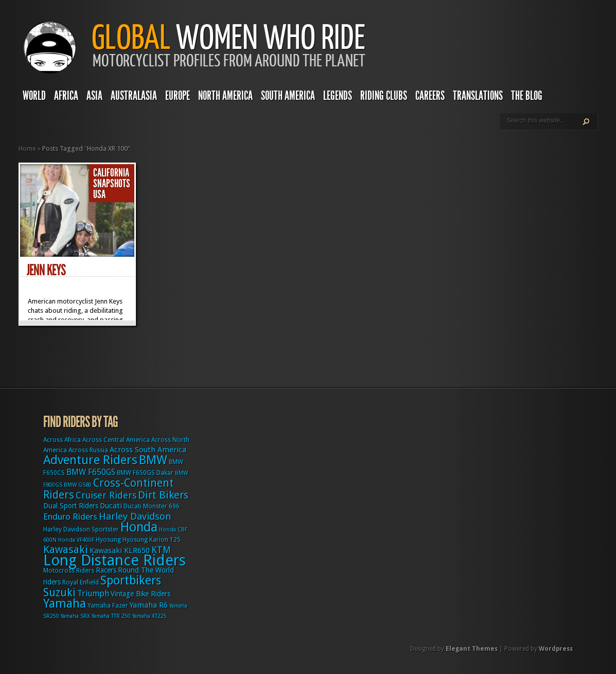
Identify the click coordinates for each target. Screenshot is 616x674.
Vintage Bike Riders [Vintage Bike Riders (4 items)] (140, 594)
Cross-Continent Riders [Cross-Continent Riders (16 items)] (108, 489)
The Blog (527, 96)
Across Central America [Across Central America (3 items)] (116, 440)
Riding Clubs (384, 96)
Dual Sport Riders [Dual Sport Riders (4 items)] (71, 506)
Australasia (134, 96)
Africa (66, 96)
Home (27, 148)
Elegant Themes (472, 649)
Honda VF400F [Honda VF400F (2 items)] (76, 540)
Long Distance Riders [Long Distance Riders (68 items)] (115, 560)
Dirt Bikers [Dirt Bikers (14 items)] (163, 495)
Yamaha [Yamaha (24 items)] (65, 604)
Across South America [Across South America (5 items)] (148, 450)
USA (99, 194)
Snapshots (112, 184)
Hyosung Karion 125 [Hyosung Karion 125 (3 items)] (152, 540)
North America (225, 96)
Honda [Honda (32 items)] (139, 527)
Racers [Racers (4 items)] (106, 570)
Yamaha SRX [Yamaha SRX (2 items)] (75, 616)
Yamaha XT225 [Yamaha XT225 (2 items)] (149, 616)
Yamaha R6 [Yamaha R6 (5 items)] (149, 605)
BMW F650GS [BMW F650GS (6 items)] (91, 472)
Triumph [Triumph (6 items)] (93, 593)
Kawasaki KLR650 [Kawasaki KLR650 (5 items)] (120, 551)
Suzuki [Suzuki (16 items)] (59, 592)
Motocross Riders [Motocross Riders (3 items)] (69, 571)
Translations (478, 96)
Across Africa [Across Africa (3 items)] (62, 440)
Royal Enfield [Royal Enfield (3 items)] (81, 582)
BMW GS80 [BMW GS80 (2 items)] (78, 485)
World (34, 96)
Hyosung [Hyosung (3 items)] (108, 540)
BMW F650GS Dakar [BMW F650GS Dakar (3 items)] (145, 473)
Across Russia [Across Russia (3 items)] (88, 450)
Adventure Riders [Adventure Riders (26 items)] (90, 460)
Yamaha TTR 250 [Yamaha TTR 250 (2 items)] (111, 616)
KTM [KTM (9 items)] (161, 550)
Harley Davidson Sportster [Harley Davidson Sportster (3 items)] (81, 529)
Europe (178, 96)
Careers (430, 96)
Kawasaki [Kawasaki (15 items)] (66, 549)
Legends (338, 96)
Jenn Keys (46, 270)
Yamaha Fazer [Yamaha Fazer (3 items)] (108, 606)
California (111, 173)
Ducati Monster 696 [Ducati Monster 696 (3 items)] (152, 506)
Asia (94, 96)
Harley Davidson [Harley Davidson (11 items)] (135, 516)
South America (288, 96)
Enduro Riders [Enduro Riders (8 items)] (70, 517)
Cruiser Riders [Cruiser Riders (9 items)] (106, 495)
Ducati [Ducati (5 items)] (111, 506)
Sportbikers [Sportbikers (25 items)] (131, 580)
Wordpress (556, 649)
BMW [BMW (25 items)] (153, 460)
